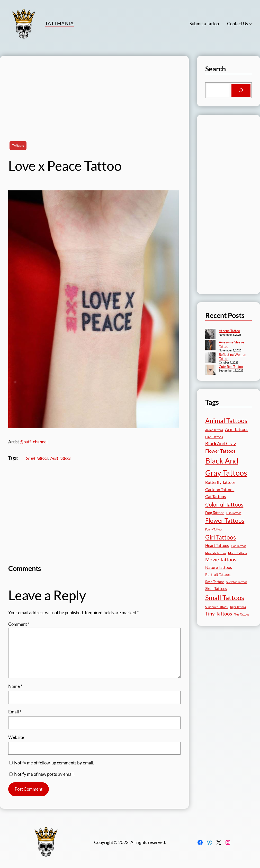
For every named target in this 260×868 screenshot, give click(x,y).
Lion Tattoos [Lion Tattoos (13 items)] (239, 546)
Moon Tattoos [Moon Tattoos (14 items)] (237, 553)
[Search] (241, 90)
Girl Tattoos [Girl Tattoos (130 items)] (221, 537)
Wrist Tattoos (60, 458)
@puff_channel (34, 442)
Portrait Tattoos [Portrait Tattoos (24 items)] (218, 574)
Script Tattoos (37, 458)
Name (15, 686)
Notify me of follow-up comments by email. (54, 763)
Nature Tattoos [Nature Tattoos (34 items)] (219, 567)
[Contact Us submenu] (250, 24)
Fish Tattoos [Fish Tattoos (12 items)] (234, 513)
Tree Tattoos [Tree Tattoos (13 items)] (242, 614)
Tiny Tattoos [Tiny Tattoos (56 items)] (219, 614)
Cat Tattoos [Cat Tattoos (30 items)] (216, 496)
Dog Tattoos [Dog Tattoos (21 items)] (215, 513)
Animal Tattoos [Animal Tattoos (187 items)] (226, 421)
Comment (19, 624)
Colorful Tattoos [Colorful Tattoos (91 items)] (224, 504)
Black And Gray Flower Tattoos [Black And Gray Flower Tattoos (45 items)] (221, 447)
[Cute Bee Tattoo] (210, 370)
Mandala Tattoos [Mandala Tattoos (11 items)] (216, 553)
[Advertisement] (94, 92)
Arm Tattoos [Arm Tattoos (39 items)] (237, 429)
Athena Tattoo (229, 331)
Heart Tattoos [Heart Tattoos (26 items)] (217, 545)
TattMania (60, 23)
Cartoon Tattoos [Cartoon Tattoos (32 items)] (220, 489)
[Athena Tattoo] (210, 334)
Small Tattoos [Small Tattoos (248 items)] (225, 597)
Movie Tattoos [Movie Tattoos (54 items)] (221, 560)
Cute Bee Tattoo (231, 367)
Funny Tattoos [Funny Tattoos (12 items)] (214, 529)
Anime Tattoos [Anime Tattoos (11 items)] (214, 430)
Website (16, 737)
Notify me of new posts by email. (44, 774)
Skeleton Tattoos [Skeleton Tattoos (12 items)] (237, 582)
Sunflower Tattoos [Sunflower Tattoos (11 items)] (216, 607)
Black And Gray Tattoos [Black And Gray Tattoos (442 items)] (226, 467)
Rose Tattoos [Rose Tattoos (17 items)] (215, 582)
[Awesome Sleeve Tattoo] (210, 346)
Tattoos (18, 146)
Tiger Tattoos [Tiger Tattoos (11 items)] (238, 607)
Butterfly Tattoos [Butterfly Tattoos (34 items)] (220, 482)
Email (15, 712)
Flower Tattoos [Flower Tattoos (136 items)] (225, 520)
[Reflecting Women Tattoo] (210, 358)
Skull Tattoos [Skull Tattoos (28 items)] (216, 588)
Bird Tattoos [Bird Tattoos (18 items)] (214, 437)
